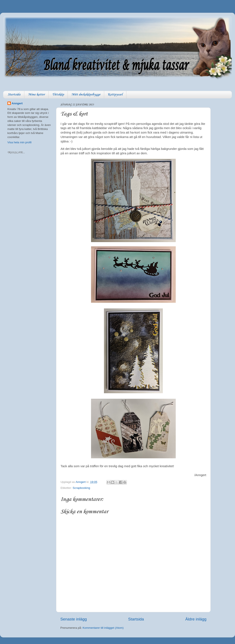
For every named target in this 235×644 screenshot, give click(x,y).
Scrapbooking (81, 488)
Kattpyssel (115, 95)
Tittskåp (58, 95)
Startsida (14, 95)
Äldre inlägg (196, 619)
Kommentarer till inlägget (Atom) (103, 628)
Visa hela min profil (19, 142)
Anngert (17, 103)
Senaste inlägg (74, 619)
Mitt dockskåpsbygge (86, 95)
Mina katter (36, 95)
